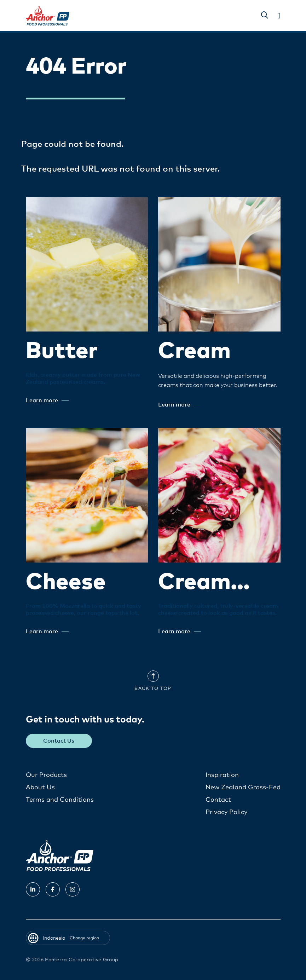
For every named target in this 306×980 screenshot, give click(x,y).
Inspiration (222, 775)
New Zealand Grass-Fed (243, 788)
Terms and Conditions (60, 800)
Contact (218, 800)
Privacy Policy (226, 812)
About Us (40, 788)
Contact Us (59, 741)
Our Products (46, 775)
